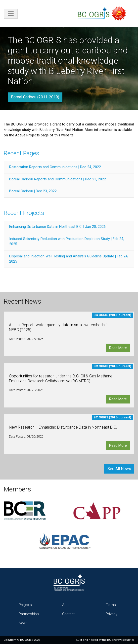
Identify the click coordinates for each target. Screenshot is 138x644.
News (23, 623)
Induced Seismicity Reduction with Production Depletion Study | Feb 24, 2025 (67, 242)
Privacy (112, 614)
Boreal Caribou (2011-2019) (35, 97)
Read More (118, 348)
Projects (25, 605)
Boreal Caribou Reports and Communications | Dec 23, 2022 (58, 179)
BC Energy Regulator (121, 640)
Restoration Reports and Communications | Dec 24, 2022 (55, 167)
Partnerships (29, 614)
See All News (119, 469)
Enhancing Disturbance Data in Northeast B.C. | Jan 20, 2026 (57, 227)
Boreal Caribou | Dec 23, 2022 (33, 191)
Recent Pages (22, 153)
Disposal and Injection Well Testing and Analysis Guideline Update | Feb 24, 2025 (69, 259)
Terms (111, 605)
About (67, 605)
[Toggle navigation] (11, 14)
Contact (68, 614)
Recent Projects (24, 213)
